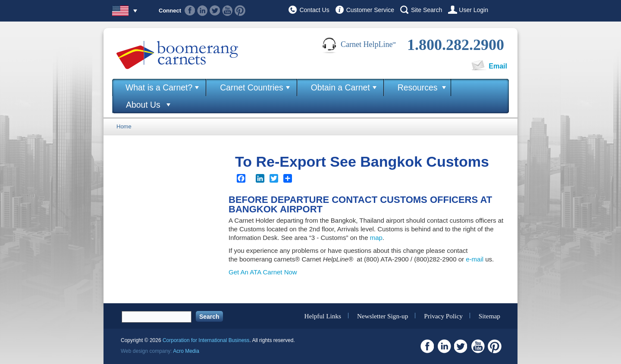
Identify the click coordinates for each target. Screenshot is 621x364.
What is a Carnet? (159, 87)
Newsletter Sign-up (383, 316)
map (376, 238)
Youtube (227, 11)
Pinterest (240, 11)
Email (498, 66)
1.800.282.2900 (456, 45)
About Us (143, 105)
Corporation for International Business (206, 340)
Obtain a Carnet (340, 87)
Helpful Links (323, 316)
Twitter (215, 11)
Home (124, 126)
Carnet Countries (252, 87)
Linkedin (202, 11)
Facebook (190, 11)
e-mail (475, 259)
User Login (474, 10)
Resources (418, 87)
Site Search (427, 10)
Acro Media (186, 351)
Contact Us (314, 10)
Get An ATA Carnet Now (263, 272)
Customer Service (370, 10)
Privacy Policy (443, 316)
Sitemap (489, 316)
